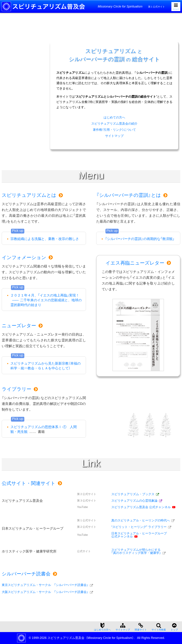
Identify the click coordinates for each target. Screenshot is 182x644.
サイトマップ (114, 136)
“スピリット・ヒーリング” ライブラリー (139, 527)
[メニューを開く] (176, 7)
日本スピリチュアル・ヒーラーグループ (139, 535)
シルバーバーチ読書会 (26, 574)
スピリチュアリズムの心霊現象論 (134, 501)
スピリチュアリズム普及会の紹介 (114, 124)
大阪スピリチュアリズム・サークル (45, 592)
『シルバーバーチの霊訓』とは (129, 195)
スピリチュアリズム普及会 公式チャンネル (141, 507)
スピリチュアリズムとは (29, 195)
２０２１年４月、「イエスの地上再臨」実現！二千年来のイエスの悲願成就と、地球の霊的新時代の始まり (46, 300)
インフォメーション (24, 257)
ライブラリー (17, 389)
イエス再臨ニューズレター (135, 263)
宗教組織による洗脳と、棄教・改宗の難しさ (45, 239)
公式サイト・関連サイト (29, 483)
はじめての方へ (114, 117)
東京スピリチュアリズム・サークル (45, 585)
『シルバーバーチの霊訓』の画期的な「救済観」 (140, 239)
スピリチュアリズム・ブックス (133, 494)
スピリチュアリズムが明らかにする (136, 551)
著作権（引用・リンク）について (114, 130)
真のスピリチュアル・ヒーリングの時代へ (141, 520)
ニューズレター (19, 326)
